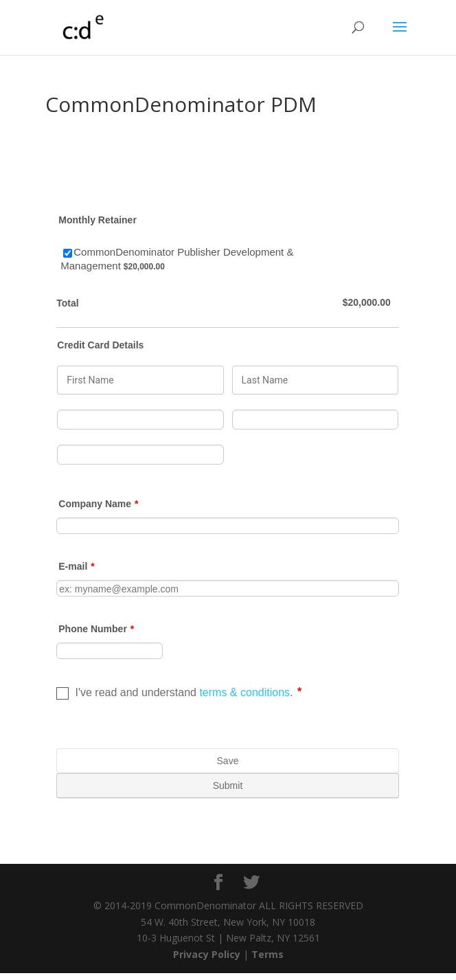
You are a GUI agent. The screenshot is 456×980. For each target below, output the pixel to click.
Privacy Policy (207, 954)
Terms (267, 954)
